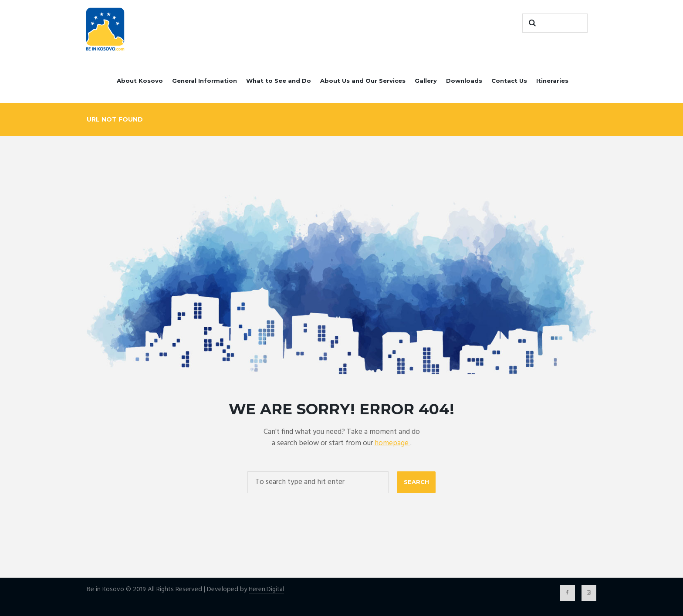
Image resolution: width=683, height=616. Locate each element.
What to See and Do (279, 81)
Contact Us (509, 81)
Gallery (426, 81)
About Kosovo (140, 81)
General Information (205, 81)
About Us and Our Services (363, 81)
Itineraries (552, 81)
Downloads (464, 81)
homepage (392, 443)
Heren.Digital (266, 590)
